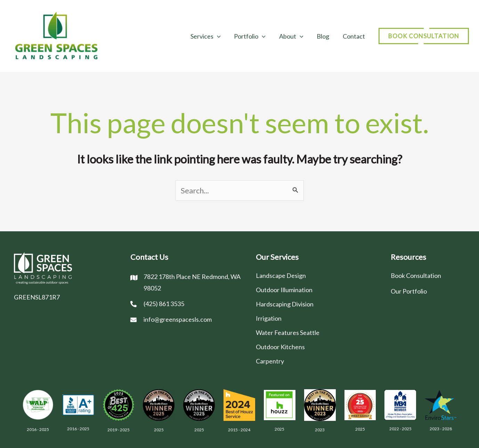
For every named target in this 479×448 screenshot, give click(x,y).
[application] (221, 36)
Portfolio (253, 36)
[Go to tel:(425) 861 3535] (186, 303)
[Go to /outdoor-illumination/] (316, 290)
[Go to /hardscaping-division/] (316, 304)
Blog (324, 36)
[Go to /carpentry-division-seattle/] (316, 361)
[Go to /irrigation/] (316, 318)
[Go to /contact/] (428, 275)
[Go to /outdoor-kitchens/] (316, 347)
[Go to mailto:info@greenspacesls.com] (186, 319)
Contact (354, 36)
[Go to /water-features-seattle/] (316, 332)
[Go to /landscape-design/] (316, 275)
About (293, 36)
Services (210, 36)
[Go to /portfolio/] (428, 291)
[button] (424, 36)
